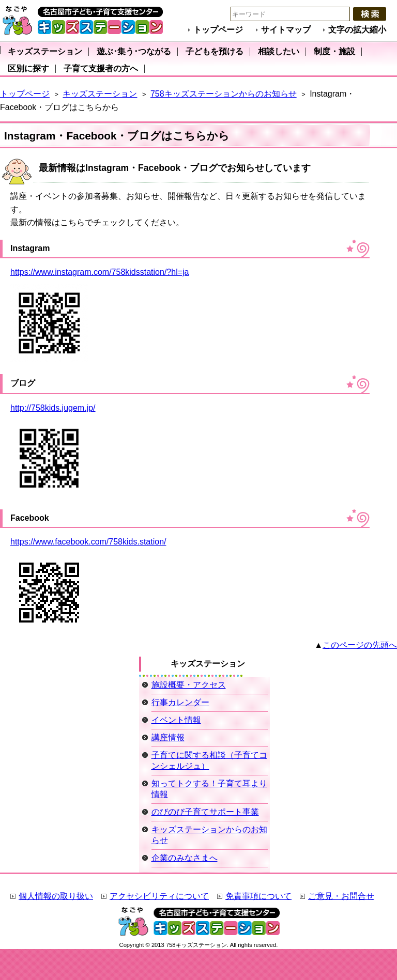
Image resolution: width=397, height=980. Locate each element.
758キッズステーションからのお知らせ (224, 94)
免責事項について (258, 896)
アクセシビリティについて (159, 896)
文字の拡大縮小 (357, 30)
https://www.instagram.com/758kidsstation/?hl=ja (100, 272)
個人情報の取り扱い (56, 896)
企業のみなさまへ (185, 858)
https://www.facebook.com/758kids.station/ (88, 542)
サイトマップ (286, 30)
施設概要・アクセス (189, 685)
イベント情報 (176, 720)
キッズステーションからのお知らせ (209, 835)
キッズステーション (100, 94)
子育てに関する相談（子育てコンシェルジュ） (209, 760)
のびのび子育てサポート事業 (205, 812)
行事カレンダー (180, 702)
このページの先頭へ (360, 645)
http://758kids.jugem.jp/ (53, 408)
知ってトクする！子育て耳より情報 (209, 789)
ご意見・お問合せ (341, 896)
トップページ (218, 30)
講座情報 (168, 737)
